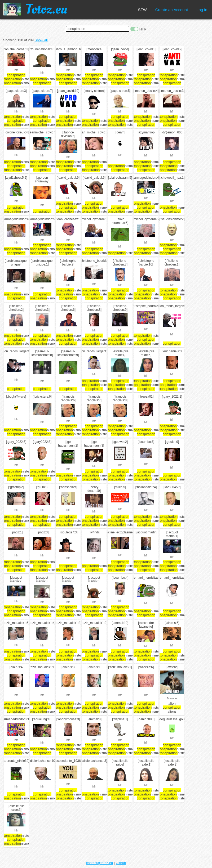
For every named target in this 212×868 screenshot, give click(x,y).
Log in (202, 10)
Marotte (172, 698)
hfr (16, 70)
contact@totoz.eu (100, 863)
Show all (41, 40)
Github (121, 863)
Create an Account (172, 10)
